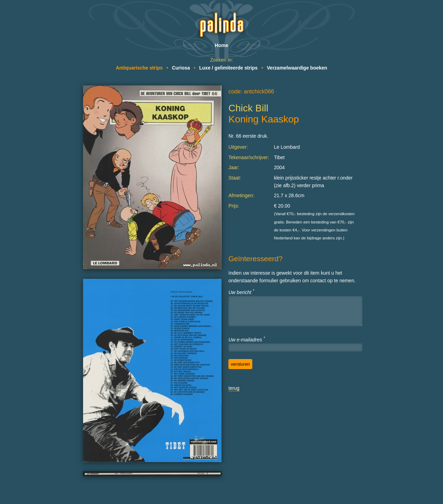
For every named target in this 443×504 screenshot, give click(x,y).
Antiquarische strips (139, 68)
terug (234, 388)
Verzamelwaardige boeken (297, 68)
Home (222, 45)
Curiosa (181, 68)
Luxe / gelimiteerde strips (229, 68)
